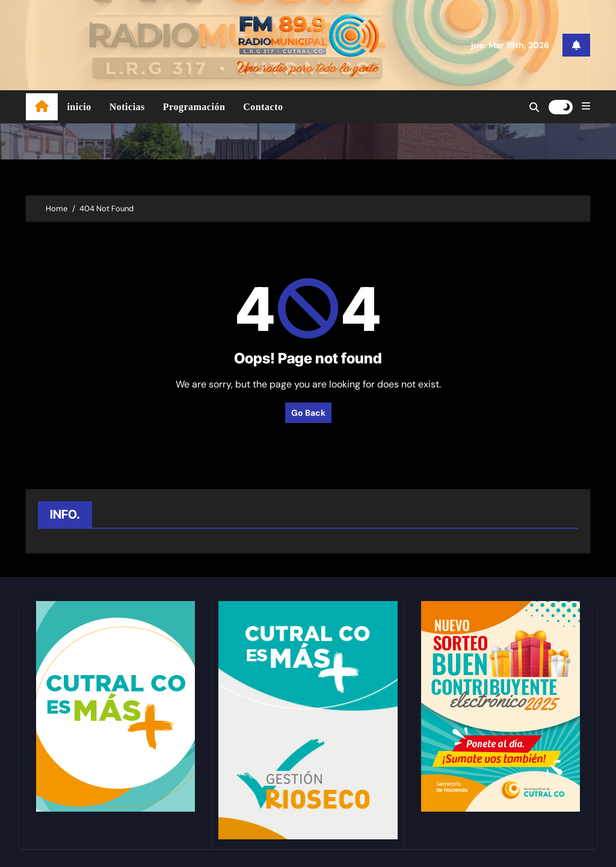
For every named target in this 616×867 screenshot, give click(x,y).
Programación (194, 107)
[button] (586, 106)
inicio (79, 107)
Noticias (127, 107)
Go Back (308, 413)
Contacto (263, 107)
